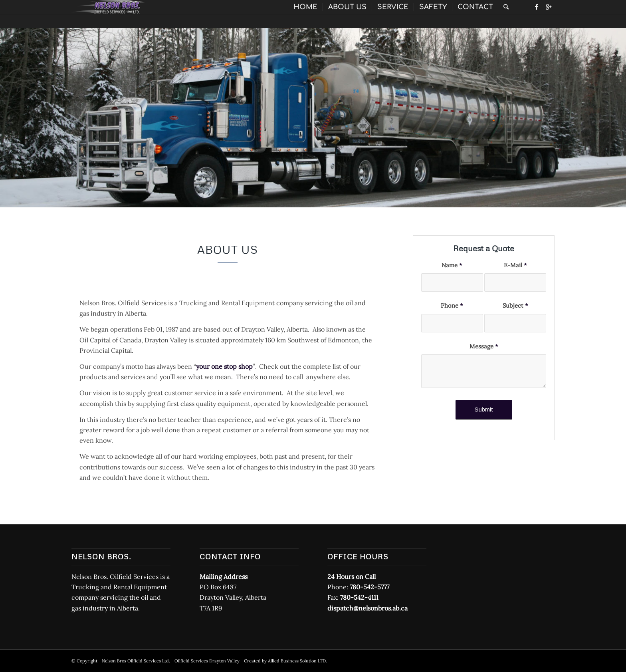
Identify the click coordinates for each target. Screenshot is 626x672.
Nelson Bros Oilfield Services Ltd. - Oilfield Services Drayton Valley (171, 661)
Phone (452, 305)
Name (452, 265)
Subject (515, 305)
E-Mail (515, 265)
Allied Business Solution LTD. (297, 661)
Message (484, 346)
